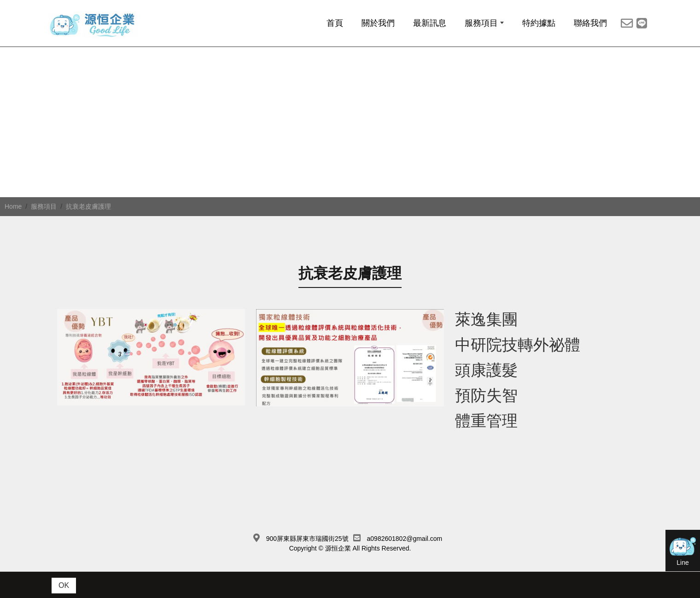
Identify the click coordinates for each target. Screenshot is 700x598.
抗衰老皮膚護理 (88, 220)
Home (13, 220)
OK (64, 585)
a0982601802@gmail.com (405, 552)
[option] (350, 142)
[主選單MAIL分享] (627, 27)
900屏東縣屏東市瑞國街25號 (307, 552)
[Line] (642, 27)
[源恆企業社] (108, 28)
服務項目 (44, 220)
